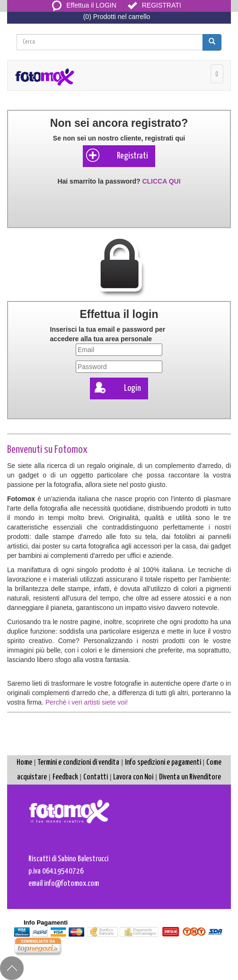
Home (24, 763)
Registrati (117, 155)
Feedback (65, 777)
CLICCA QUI (161, 181)
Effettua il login (119, 314)
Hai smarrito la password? (119, 181)
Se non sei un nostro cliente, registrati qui (119, 138)
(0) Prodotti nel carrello (117, 17)
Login (117, 388)
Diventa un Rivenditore (190, 777)
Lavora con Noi (133, 777)
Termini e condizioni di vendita (78, 763)
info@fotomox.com (71, 884)
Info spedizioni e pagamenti (163, 763)
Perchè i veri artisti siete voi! (87, 702)
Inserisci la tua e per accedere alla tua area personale (108, 334)
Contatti (96, 777)
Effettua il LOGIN (84, 5)
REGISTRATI (154, 5)
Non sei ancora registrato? (119, 123)
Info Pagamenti (46, 923)
